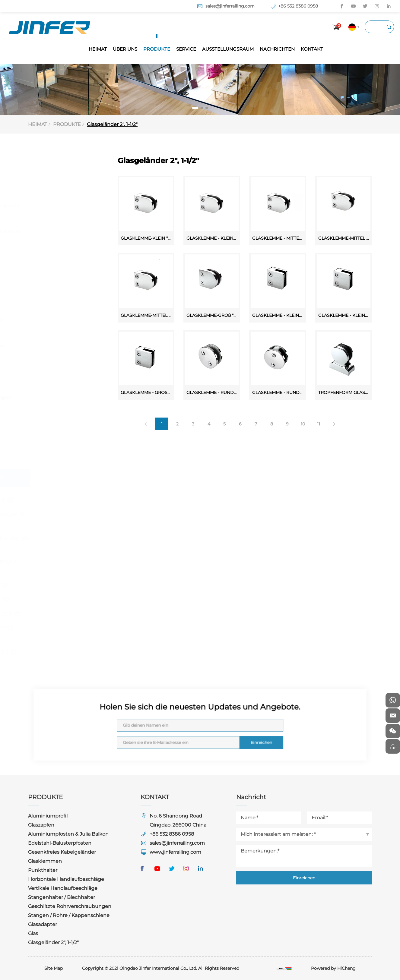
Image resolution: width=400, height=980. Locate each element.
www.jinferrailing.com (175, 852)
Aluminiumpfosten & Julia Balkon (64, 210)
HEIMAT (98, 49)
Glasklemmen (50, 276)
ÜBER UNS (125, 49)
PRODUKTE (157, 49)
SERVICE (186, 49)
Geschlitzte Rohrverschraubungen (61, 394)
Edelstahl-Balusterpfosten (65, 232)
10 (311, 443)
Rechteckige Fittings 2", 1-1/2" (69, 566)
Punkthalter (48, 294)
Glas (38, 460)
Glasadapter (48, 441)
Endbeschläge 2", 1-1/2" (65, 628)
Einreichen (222, 731)
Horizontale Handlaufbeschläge (57, 316)
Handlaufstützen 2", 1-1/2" (68, 614)
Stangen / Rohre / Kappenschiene (54, 419)
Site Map (54, 968)
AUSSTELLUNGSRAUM (228, 49)
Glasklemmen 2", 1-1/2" (64, 500)
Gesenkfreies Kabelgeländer (51, 254)
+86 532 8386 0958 (298, 6)
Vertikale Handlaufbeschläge (57, 342)
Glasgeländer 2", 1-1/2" (114, 124)
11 (326, 443)
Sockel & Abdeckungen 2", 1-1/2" (69, 519)
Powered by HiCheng (333, 968)
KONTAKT (312, 49)
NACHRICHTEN (277, 49)
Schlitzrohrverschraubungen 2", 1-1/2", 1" (72, 542)
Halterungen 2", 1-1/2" (63, 599)
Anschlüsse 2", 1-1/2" (61, 585)
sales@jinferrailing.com (230, 6)
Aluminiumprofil (53, 170)
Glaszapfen (46, 188)
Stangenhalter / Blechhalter (52, 368)
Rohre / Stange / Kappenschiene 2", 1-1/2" (66, 647)
